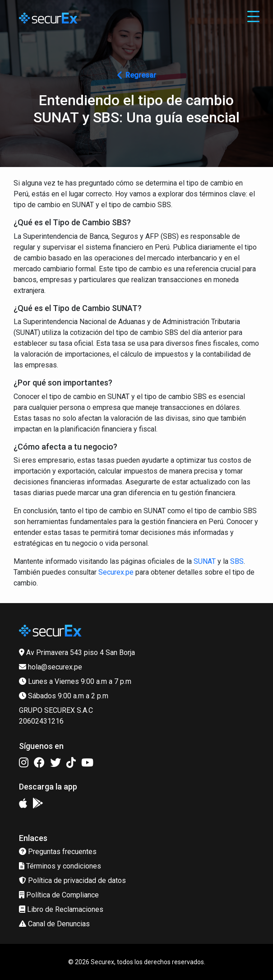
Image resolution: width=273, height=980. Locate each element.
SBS (237, 561)
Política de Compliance (59, 895)
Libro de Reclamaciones (61, 909)
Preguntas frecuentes (58, 852)
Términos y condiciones (60, 866)
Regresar (137, 75)
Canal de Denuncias (54, 924)
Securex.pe (116, 572)
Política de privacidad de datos (72, 880)
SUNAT (205, 561)
